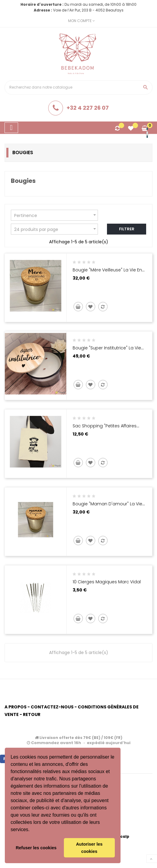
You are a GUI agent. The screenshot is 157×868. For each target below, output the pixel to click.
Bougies (23, 152)
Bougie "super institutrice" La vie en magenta (107, 351)
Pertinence (56, 215)
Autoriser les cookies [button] (89, 848)
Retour (32, 714)
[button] (32, 830)
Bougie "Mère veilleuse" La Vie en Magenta (107, 273)
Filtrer (127, 229)
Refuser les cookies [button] (36, 848)
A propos (16, 707)
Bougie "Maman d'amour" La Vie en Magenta (107, 507)
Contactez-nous (52, 707)
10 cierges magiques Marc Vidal (107, 582)
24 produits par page (56, 229)
